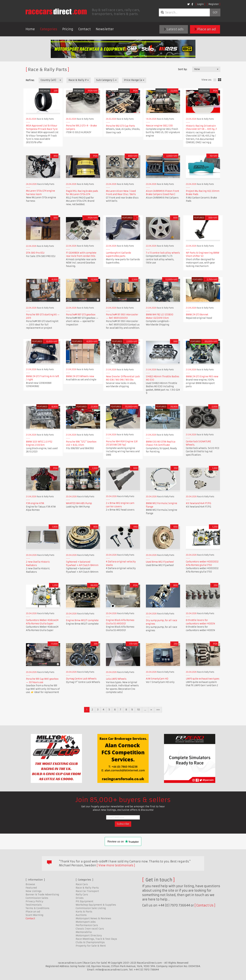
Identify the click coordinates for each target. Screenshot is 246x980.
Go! (215, 12)
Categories (49, 29)
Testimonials (34, 905)
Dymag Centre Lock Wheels (81, 679)
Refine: (30, 80)
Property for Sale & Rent (91, 946)
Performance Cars (87, 925)
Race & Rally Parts (87, 888)
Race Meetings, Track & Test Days (96, 939)
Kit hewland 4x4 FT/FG (199, 503)
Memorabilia (84, 932)
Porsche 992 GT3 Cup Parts (120, 126)
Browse (30, 884)
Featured (31, 888)
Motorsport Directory (89, 935)
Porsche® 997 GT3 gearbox (81, 315)
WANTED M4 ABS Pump (79, 503)
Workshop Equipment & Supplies (96, 905)
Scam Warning (34, 915)
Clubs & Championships (90, 942)
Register (214, 4)
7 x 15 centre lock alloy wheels (163, 253)
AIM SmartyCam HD (157, 679)
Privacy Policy (34, 901)
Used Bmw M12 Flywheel (160, 562)
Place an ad (205, 29)
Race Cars (82, 884)
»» (158, 710)
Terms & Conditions (37, 908)
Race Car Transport (87, 891)
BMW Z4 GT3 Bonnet (197, 315)
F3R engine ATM (35, 503)
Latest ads (174, 29)
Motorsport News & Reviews (93, 918)
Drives (80, 898)
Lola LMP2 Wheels (116, 679)
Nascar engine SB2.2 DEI (159, 126)
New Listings (34, 891)
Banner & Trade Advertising (42, 895)
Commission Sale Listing (91, 908)
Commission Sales (37, 898)
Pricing (68, 29)
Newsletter (105, 29)
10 (138, 710)
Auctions (81, 915)
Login (200, 4)
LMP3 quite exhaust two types (203, 679)
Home (30, 29)
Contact (84, 29)
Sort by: (183, 69)
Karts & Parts (84, 912)
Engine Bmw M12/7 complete (82, 620)
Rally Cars (82, 895)
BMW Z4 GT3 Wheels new (80, 376)
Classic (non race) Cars (90, 929)
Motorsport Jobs (86, 922)
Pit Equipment (84, 901)
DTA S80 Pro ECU (35, 253)
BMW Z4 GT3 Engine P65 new (202, 377)
